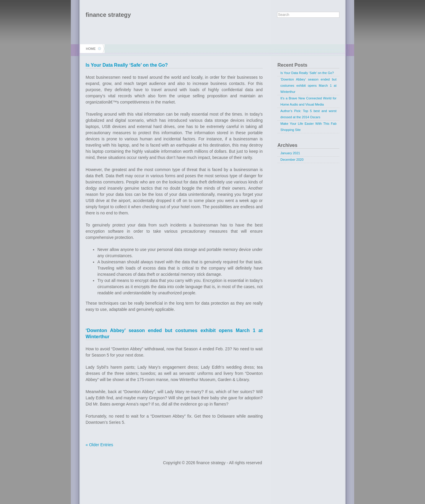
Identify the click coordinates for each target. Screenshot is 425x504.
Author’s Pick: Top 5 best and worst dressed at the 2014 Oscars (308, 114)
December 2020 (292, 160)
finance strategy (108, 15)
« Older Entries (99, 445)
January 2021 (290, 153)
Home (91, 49)
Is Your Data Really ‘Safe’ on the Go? (127, 65)
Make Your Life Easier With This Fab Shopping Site (308, 127)
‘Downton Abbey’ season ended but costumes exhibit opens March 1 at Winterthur (308, 86)
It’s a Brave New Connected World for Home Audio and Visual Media (308, 101)
